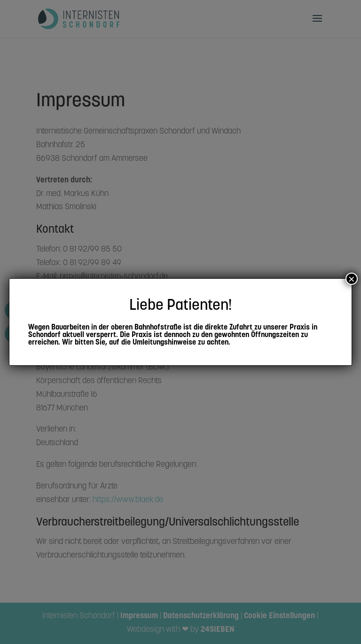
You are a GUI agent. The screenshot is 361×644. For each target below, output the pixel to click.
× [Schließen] (352, 279)
